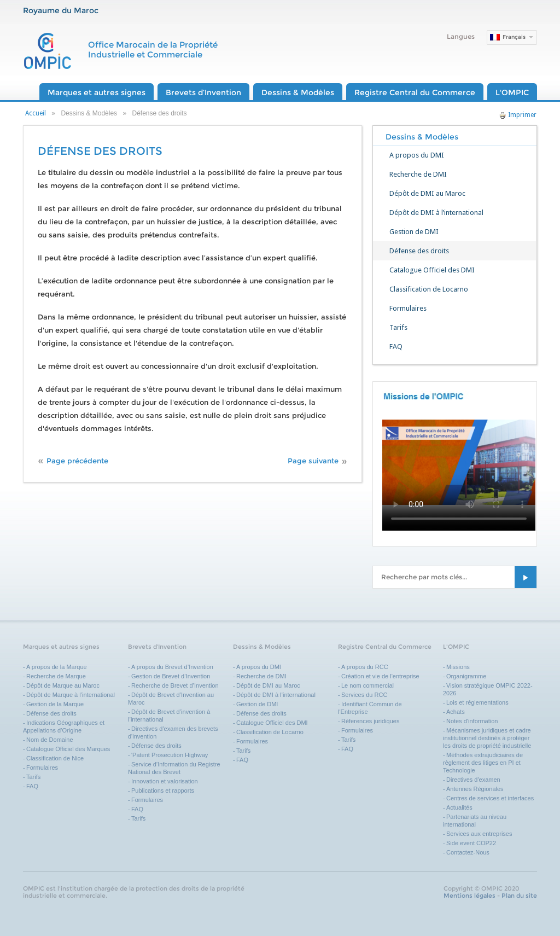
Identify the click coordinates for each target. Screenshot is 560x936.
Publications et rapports (163, 790)
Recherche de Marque (56, 676)
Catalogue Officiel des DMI (432, 270)
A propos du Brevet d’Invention (172, 667)
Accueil (36, 113)
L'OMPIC (512, 92)
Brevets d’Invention (203, 92)
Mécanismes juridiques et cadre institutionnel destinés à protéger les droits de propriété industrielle (487, 738)
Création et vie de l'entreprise (380, 676)
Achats (456, 712)
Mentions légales (469, 896)
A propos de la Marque (57, 667)
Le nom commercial (367, 685)
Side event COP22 (471, 843)
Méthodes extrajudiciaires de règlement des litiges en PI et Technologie (483, 763)
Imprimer (518, 115)
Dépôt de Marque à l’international (71, 695)
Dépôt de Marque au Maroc (63, 685)
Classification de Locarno (429, 289)
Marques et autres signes (97, 92)
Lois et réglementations (477, 702)
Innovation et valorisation (165, 781)
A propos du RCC (365, 667)
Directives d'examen (473, 780)
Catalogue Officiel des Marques (68, 749)
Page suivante (313, 461)
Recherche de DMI (418, 174)
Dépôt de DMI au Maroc (427, 193)
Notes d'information (472, 721)
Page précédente (77, 461)
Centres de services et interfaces (490, 798)
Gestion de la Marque (55, 704)
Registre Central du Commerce (415, 92)
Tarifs (398, 327)
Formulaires (408, 308)
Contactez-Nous (468, 852)
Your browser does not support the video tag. (459, 462)
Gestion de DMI (414, 232)
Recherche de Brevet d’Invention (176, 685)
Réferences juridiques (370, 721)
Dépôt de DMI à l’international (436, 213)
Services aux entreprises (479, 834)
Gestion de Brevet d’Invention (171, 676)
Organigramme (466, 676)
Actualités (459, 807)
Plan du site (519, 896)
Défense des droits (419, 251)
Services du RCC (364, 695)
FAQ (396, 347)
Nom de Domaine (50, 740)
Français (514, 37)
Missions (458, 667)
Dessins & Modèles (298, 92)
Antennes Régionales (475, 789)
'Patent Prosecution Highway (170, 755)
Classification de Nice (55, 758)
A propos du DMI (417, 155)
